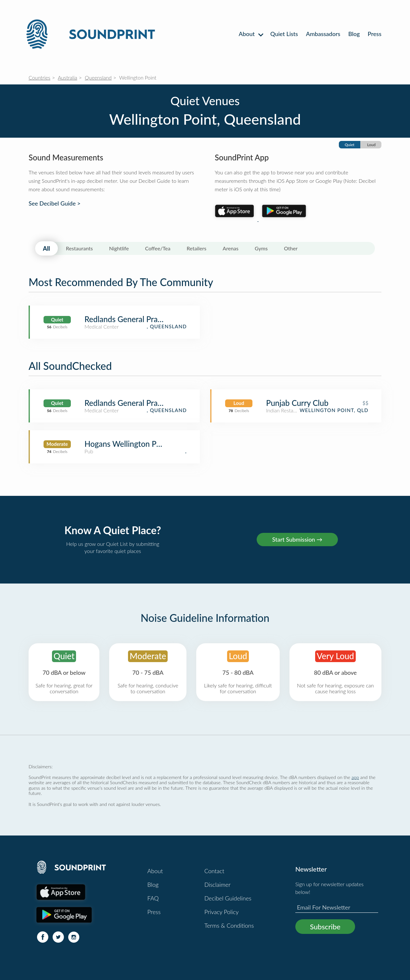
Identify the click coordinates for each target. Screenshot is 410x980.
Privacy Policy (222, 912)
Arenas (231, 248)
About (251, 34)
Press (375, 34)
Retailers (197, 248)
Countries (39, 77)
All (46, 248)
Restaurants (79, 248)
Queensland (98, 77)
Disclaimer (218, 885)
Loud (371, 145)
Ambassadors (323, 34)
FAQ (153, 898)
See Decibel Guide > (55, 203)
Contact (214, 871)
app (355, 777)
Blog (354, 34)
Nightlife (119, 248)
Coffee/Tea (158, 248)
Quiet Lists (284, 34)
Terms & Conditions (229, 925)
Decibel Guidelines (228, 898)
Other (291, 248)
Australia (67, 77)
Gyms (261, 248)
